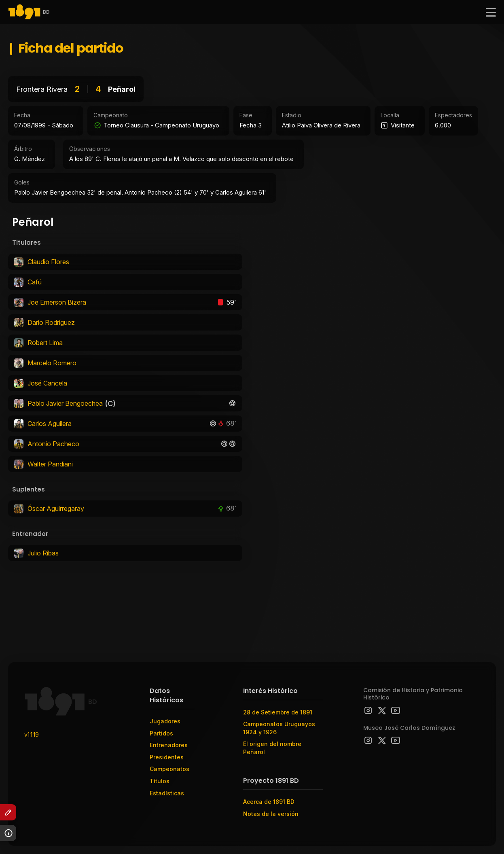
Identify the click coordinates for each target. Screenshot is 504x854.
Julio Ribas (43, 553)
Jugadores (165, 721)
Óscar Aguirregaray (56, 509)
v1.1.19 (32, 734)
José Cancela (47, 383)
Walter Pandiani (50, 464)
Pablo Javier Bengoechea (65, 403)
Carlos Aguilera (50, 424)
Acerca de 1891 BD (269, 802)
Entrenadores (169, 745)
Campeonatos (169, 769)
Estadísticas (167, 793)
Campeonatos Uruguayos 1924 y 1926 (279, 728)
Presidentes (167, 757)
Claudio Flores (48, 262)
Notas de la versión (271, 814)
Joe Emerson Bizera (57, 302)
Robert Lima (45, 343)
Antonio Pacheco (53, 444)
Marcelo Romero (52, 363)
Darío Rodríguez (51, 322)
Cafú (35, 282)
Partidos (161, 733)
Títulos (160, 781)
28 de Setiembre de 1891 (278, 712)
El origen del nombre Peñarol (272, 748)
